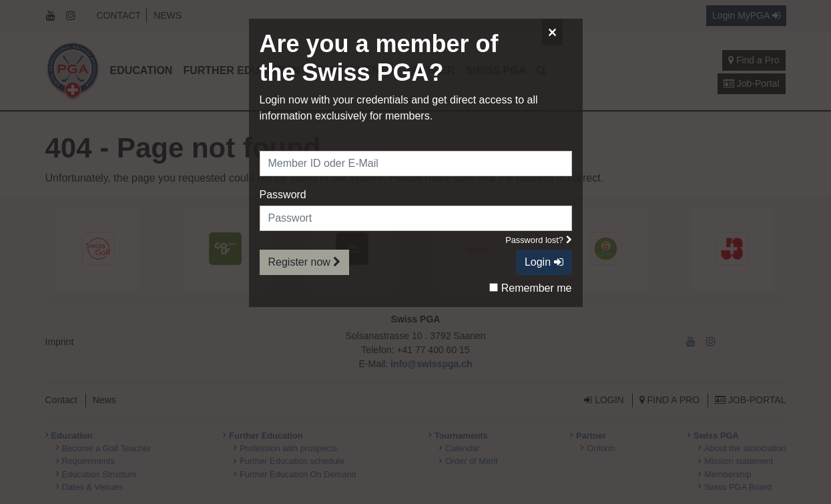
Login (544, 262)
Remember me (530, 288)
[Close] (552, 32)
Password (283, 195)
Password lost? (538, 240)
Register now (305, 262)
